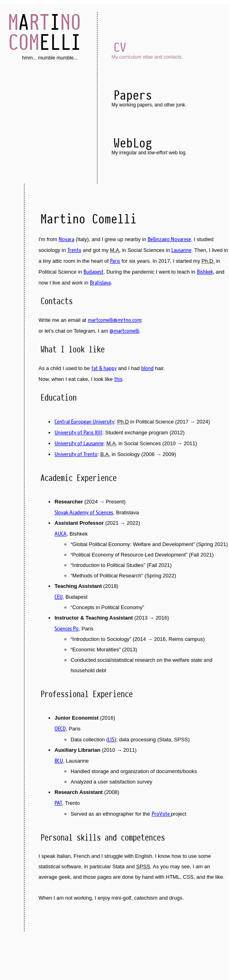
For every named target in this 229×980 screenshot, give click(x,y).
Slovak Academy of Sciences (84, 512)
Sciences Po (67, 628)
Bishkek (205, 272)
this (118, 379)
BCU (59, 761)
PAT (58, 803)
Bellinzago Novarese (169, 239)
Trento (74, 250)
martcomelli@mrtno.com (114, 320)
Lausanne (181, 250)
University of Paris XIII (78, 432)
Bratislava (100, 282)
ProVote (161, 814)
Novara (66, 239)
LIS (111, 739)
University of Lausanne (79, 443)
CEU (59, 597)
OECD (60, 728)
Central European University (84, 421)
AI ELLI (45, 32)
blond (147, 368)
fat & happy (104, 368)
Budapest (93, 272)
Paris (115, 261)
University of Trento (76, 454)
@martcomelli (124, 331)
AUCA (61, 534)
